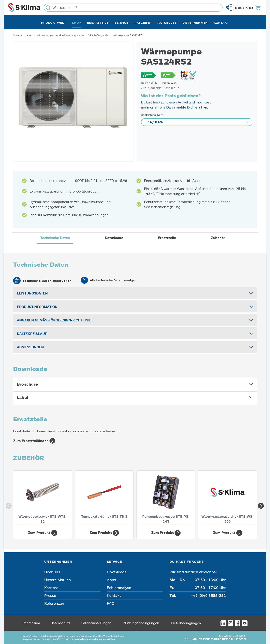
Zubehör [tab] (218, 238)
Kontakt (221, 23)
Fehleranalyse (119, 587)
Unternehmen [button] (195, 23)
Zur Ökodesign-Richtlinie (160, 88)
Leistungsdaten (32, 293)
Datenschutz (60, 623)
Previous (7, 505)
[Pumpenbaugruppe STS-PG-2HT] (166, 499)
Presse (50, 595)
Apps (111, 580)
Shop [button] (76, 23)
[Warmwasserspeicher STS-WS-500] (228, 499)
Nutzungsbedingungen (141, 623)
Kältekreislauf (32, 334)
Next (260, 505)
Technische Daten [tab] (55, 238)
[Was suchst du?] (133, 8)
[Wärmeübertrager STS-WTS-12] (42, 499)
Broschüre (27, 384)
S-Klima (17, 35)
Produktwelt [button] (54, 23)
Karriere (51, 587)
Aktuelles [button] (167, 23)
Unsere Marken (58, 580)
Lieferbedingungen (186, 623)
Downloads (117, 572)
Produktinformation (37, 307)
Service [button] (121, 23)
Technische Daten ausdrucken (47, 281)
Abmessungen (30, 347)
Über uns (52, 572)
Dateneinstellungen (96, 623)
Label (22, 397)
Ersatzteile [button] (98, 23)
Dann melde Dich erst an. (187, 107)
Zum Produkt (43, 533)
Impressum (31, 623)
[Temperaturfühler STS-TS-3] (104, 499)
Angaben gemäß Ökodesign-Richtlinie (54, 320)
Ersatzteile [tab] (167, 238)
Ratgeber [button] (143, 23)
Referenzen (54, 603)
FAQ (111, 603)
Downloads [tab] (114, 238)
